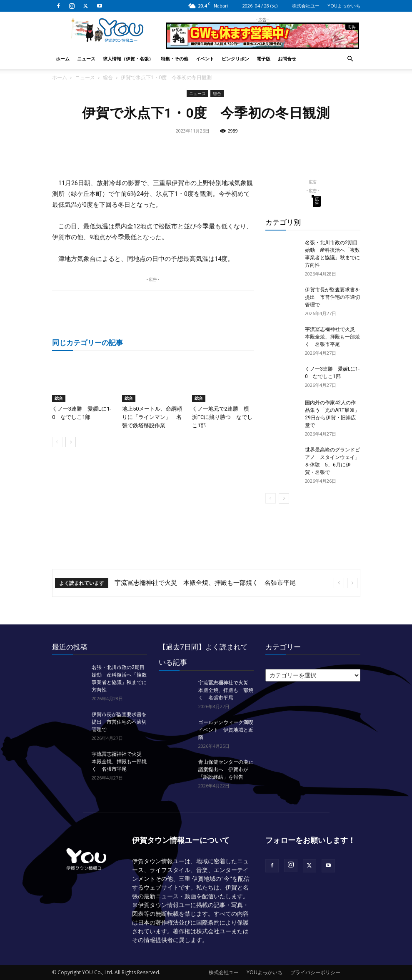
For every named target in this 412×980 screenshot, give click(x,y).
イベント (205, 59)
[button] (350, 59)
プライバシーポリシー (315, 972)
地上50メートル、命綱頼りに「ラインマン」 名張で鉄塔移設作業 (152, 417)
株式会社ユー (306, 6)
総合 (108, 77)
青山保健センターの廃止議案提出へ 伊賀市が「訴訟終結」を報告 (226, 769)
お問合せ (287, 59)
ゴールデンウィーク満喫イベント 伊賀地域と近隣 (226, 730)
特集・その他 (175, 59)
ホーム (63, 59)
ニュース (86, 59)
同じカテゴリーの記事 (87, 342)
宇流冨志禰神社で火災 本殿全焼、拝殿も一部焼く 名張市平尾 (332, 337)
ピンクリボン (235, 59)
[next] (352, 583)
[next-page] (71, 442)
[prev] (339, 583)
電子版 (263, 59)
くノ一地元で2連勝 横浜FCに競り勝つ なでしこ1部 (222, 417)
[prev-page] (57, 442)
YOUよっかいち (344, 6)
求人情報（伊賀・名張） (128, 59)
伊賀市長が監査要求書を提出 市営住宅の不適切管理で (332, 297)
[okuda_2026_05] (262, 45)
